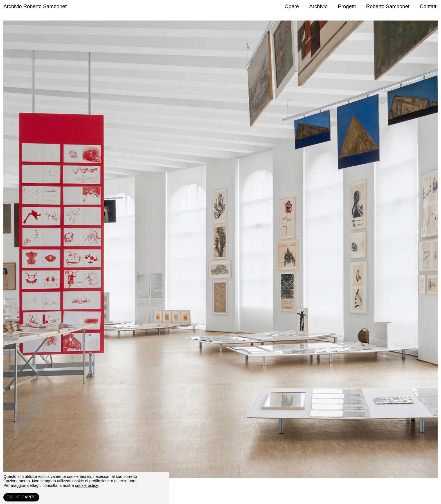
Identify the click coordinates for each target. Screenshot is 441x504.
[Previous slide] (112, 261)
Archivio (319, 6)
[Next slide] (329, 261)
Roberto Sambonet (388, 6)
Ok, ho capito (22, 497)
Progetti (347, 6)
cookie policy (86, 485)
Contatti (428, 6)
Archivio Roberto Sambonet (35, 6)
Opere (292, 6)
